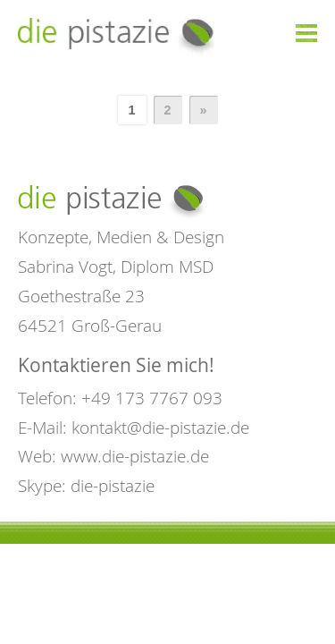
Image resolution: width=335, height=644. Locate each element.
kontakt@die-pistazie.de (160, 427)
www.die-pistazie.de (135, 456)
